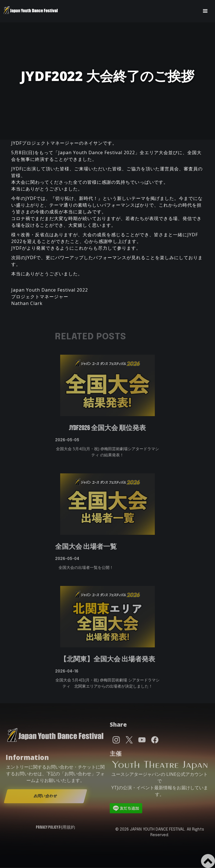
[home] (31, 11)
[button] (205, 11)
